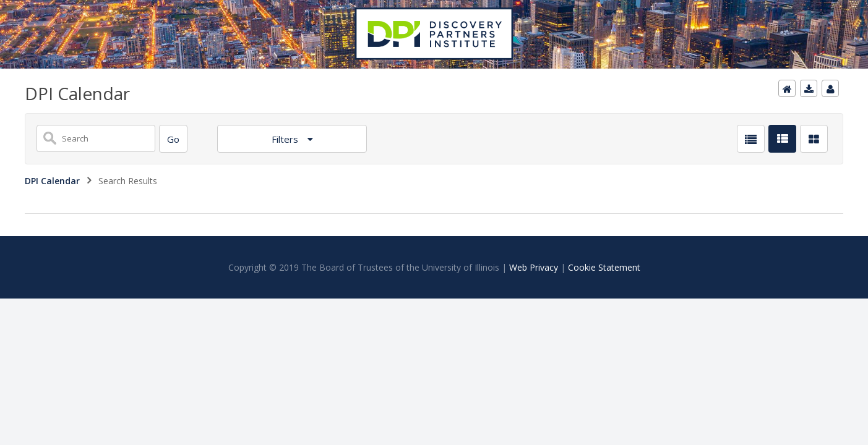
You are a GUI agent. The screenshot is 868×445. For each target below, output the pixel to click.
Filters (286, 139)
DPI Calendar (52, 181)
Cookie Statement (604, 267)
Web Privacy (534, 267)
